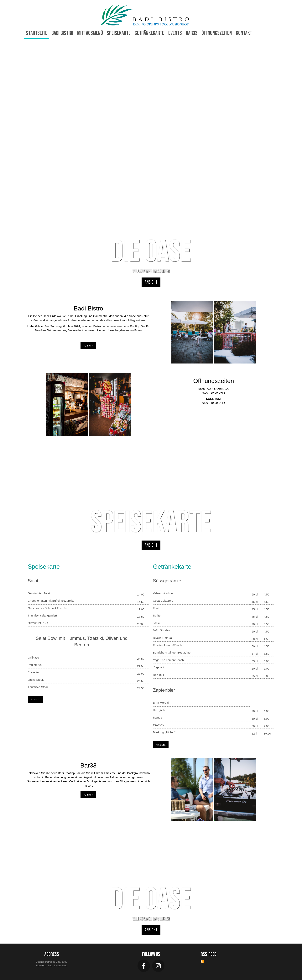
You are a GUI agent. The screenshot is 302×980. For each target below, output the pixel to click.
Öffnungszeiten (217, 33)
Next (292, 169)
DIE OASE (151, 252)
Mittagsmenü (90, 33)
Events (175, 33)
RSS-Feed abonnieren (202, 961)
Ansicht (151, 282)
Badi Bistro (62, 33)
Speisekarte (119, 33)
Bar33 (192, 33)
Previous (10, 169)
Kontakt (244, 33)
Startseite (37, 33)
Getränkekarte (149, 33)
